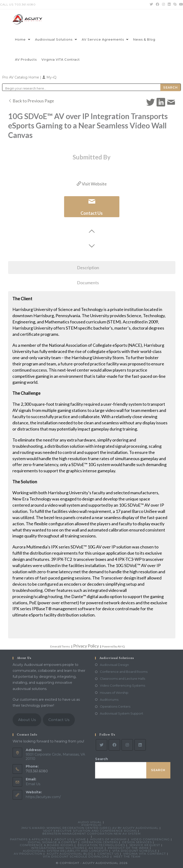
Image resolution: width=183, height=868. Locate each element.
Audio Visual (90, 822)
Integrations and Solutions (58, 848)
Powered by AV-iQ (113, 646)
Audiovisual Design (114, 665)
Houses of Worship (114, 693)
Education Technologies (101, 845)
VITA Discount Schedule (135, 851)
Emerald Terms (60, 646)
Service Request (145, 845)
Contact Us (59, 720)
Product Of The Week (128, 848)
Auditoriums (109, 700)
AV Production (28, 854)
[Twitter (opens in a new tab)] (151, 5)
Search (102, 759)
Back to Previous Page (31, 101)
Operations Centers (115, 706)
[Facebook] (114, 745)
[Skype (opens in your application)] (175, 5)
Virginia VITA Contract (145, 854)
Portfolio (91, 825)
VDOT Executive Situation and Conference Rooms (90, 831)
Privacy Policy (86, 646)
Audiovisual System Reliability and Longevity (66, 851)
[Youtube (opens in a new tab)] (180, 5)
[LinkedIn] (140, 745)
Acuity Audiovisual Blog (70, 854)
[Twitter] (102, 745)
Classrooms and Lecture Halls (122, 679)
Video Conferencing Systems (122, 685)
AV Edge (96, 848)
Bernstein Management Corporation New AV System (91, 834)
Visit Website (92, 184)
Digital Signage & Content (53, 842)
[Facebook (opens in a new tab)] (158, 5)
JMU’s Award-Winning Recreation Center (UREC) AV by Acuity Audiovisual (90, 828)
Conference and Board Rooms (124, 672)
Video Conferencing (150, 839)
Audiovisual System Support (122, 713)
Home (81, 839)
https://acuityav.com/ (43, 797)
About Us (27, 720)
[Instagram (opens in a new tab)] (163, 5)
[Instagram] (127, 745)
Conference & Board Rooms (47, 845)
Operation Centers (100, 842)
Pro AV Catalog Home (21, 77)
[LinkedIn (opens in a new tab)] (169, 5)
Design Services (137, 842)
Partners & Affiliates (30, 839)
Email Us (33, 784)
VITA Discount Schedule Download (76, 856)
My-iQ (49, 77)
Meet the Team (127, 856)
